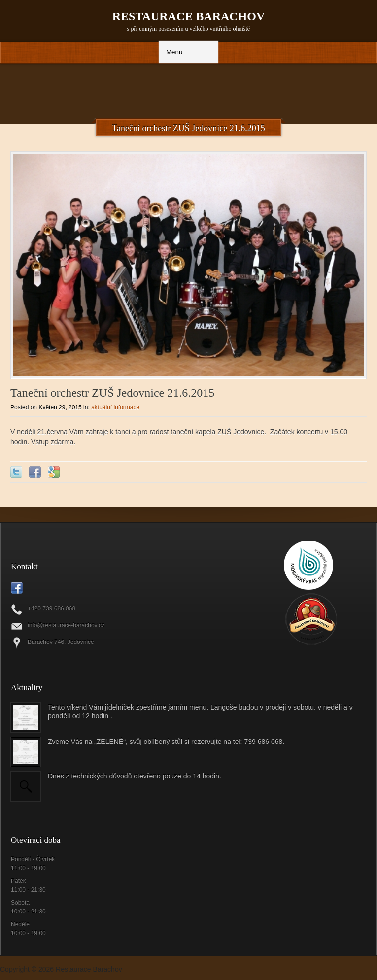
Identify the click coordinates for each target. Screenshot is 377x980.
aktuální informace (115, 407)
